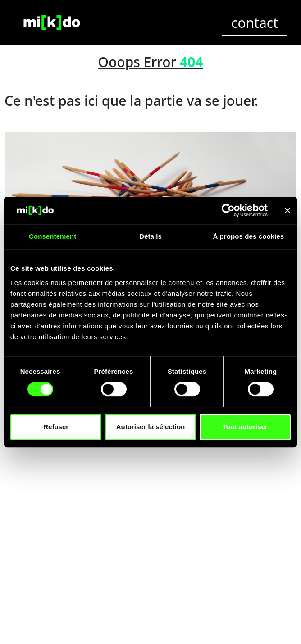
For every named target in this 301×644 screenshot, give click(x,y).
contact (255, 23)
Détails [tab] (150, 236)
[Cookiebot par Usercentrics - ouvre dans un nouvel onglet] (228, 210)
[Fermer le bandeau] (287, 210)
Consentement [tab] (52, 236)
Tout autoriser (245, 427)
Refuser (56, 427)
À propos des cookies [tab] (248, 236)
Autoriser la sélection (151, 427)
